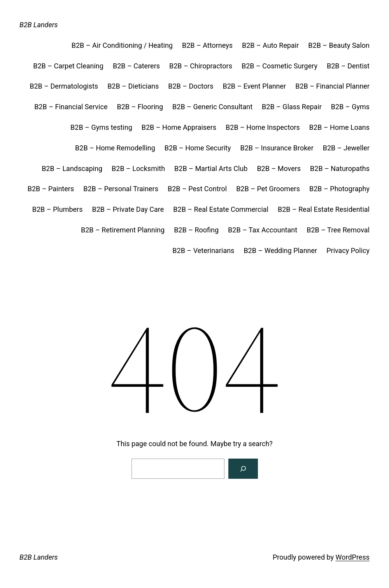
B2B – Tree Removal (338, 230)
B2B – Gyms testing (101, 127)
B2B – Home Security (198, 148)
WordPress (353, 557)
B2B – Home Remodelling (115, 148)
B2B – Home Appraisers (179, 127)
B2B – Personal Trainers (121, 189)
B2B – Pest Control (197, 189)
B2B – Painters (51, 189)
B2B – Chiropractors (201, 66)
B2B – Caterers (136, 66)
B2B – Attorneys (207, 45)
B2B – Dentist (348, 66)
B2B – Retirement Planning (123, 230)
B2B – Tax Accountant (263, 230)
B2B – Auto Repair (270, 45)
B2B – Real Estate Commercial (221, 209)
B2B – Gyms (350, 107)
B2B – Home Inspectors (263, 127)
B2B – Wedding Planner (280, 250)
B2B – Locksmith (138, 168)
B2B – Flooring (140, 107)
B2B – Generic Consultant (212, 107)
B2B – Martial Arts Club (211, 168)
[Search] (243, 469)
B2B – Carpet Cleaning (68, 66)
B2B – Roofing (196, 230)
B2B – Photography (339, 189)
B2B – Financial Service (71, 107)
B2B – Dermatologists (64, 86)
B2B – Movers (279, 168)
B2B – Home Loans (339, 127)
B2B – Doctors (191, 86)
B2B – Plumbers (58, 209)
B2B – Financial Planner (332, 86)
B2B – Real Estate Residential (324, 209)
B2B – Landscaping (72, 168)
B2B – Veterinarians (203, 250)
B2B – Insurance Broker (277, 148)
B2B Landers (39, 25)
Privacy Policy (348, 250)
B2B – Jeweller (346, 148)
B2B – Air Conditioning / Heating (122, 45)
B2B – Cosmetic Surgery (279, 66)
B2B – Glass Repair (292, 107)
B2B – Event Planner (254, 86)
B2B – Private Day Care (128, 209)
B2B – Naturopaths (340, 168)
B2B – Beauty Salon (339, 45)
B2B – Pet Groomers (268, 189)
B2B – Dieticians (133, 86)
